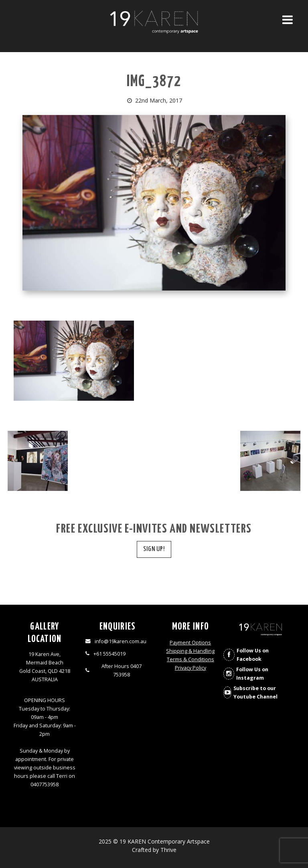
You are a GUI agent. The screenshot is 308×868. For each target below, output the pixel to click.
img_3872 (154, 82)
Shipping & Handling (190, 651)
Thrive (168, 850)
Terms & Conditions (190, 659)
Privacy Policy (190, 668)
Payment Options (190, 643)
